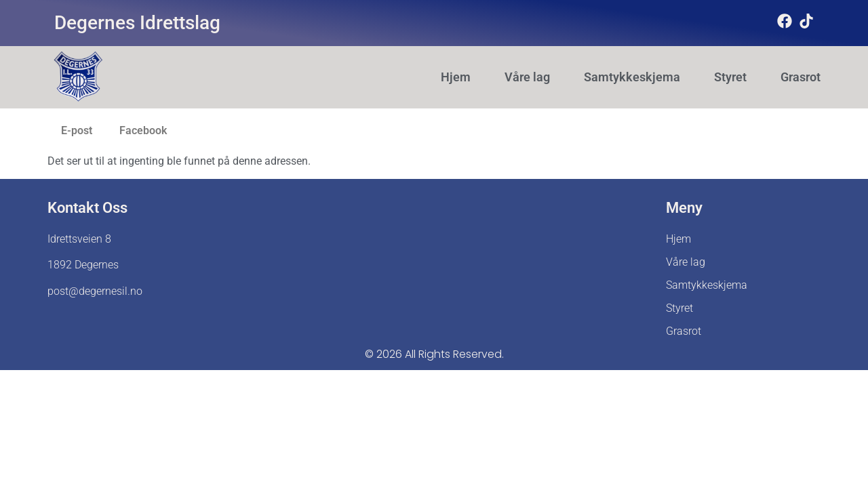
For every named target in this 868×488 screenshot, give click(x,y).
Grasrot (801, 77)
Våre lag (527, 77)
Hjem (456, 77)
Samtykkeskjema (632, 77)
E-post (77, 130)
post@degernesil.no (95, 291)
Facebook (143, 130)
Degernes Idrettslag (137, 23)
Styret (730, 77)
